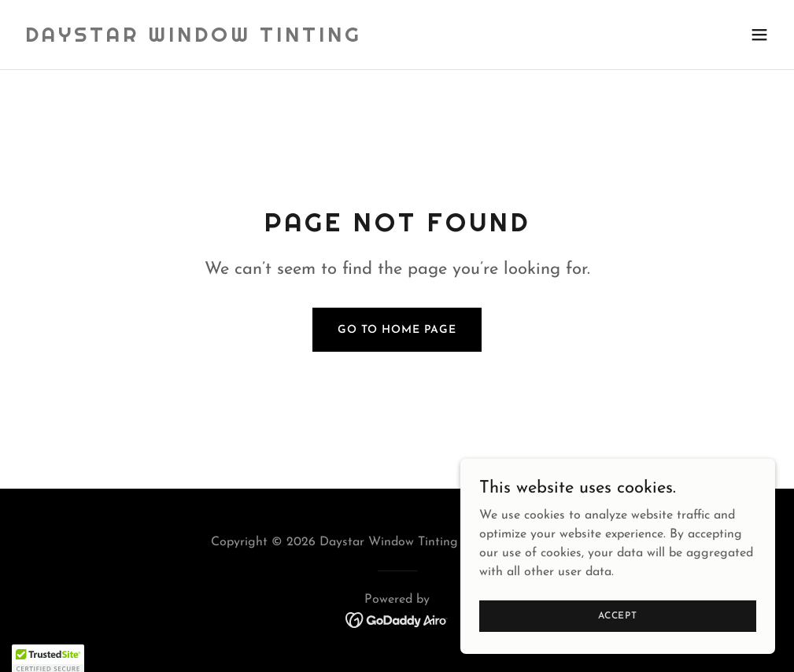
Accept (618, 615)
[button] (759, 35)
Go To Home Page (397, 330)
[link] (194, 39)
